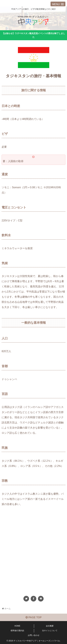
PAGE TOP (34, 617)
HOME (17, 626)
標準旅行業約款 (17, 631)
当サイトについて (50, 631)
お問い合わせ (34, 635)
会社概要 (50, 626)
